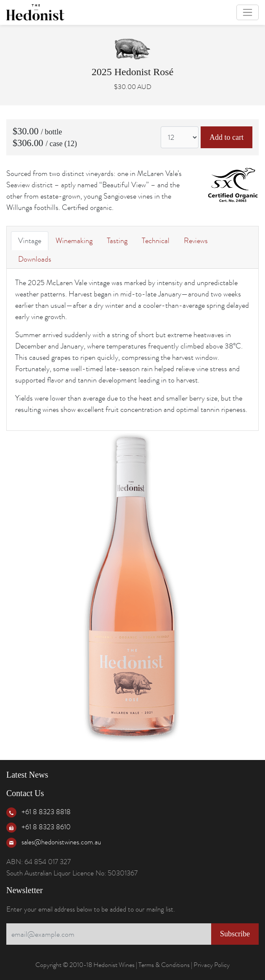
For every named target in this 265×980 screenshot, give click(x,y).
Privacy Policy (212, 965)
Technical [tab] (156, 241)
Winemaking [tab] (74, 241)
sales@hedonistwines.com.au (61, 842)
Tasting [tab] (117, 241)
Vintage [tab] (30, 241)
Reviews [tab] (196, 241)
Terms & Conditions (164, 965)
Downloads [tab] (35, 259)
